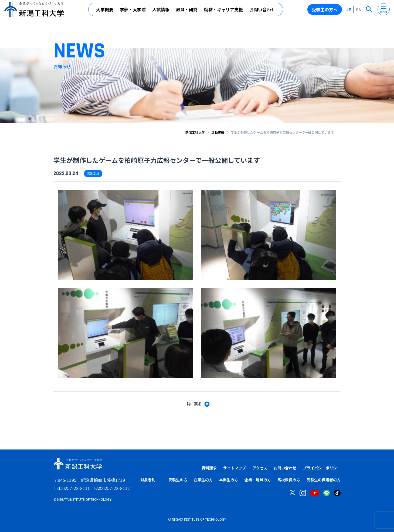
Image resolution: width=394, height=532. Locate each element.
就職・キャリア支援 (223, 12)
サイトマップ (222, 468)
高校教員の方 (289, 480)
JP (349, 12)
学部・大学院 (133, 12)
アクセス (250, 468)
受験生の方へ (325, 12)
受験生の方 (178, 480)
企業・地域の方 (258, 480)
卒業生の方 (229, 480)
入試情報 (161, 12)
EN (359, 12)
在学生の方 (203, 480)
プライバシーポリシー (319, 468)
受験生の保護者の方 (324, 480)
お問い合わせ (262, 12)
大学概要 (105, 12)
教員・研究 (187, 12)
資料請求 (194, 468)
